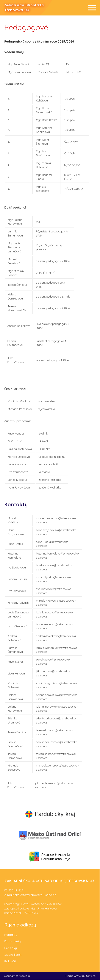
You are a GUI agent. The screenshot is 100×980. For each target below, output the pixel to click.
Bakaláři (10, 961)
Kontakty (11, 935)
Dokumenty (12, 941)
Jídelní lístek (13, 955)
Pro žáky (11, 948)
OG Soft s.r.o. (89, 976)
